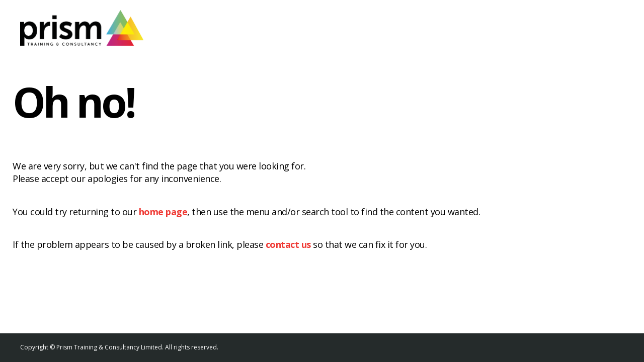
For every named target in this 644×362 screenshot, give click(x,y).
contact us (288, 244)
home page (163, 212)
